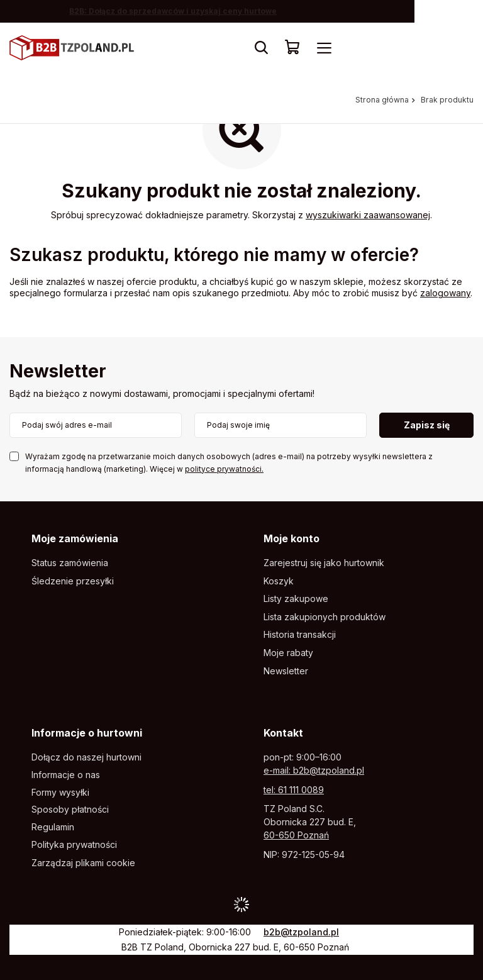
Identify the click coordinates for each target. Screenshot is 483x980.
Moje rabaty (288, 653)
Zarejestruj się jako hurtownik (324, 563)
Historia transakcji (300, 635)
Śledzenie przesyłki (73, 581)
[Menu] (324, 48)
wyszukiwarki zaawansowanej (368, 215)
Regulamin (53, 827)
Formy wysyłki (60, 793)
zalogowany (445, 293)
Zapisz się (427, 425)
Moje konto (291, 538)
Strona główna (382, 100)
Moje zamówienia (75, 538)
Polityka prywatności (74, 845)
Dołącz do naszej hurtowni (86, 757)
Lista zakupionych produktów (325, 617)
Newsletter (58, 372)
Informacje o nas (66, 775)
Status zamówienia (70, 563)
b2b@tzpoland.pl (301, 932)
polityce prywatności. (224, 469)
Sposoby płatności (70, 810)
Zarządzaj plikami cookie (83, 863)
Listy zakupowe (296, 599)
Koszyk (279, 581)
